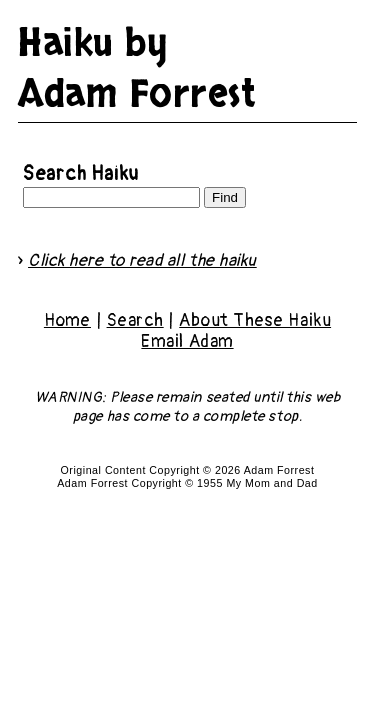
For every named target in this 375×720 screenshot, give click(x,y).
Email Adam (187, 341)
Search (135, 320)
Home (67, 320)
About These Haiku (255, 320)
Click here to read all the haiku (142, 260)
